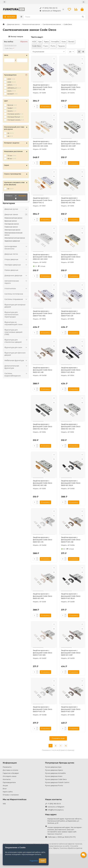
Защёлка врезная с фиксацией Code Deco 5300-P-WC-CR (71, 313)
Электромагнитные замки (15, 238)
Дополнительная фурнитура (16, 367)
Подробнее (34, 861)
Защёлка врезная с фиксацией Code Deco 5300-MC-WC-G (71, 257)
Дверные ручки (16, 209)
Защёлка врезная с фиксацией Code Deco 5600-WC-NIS (43, 596)
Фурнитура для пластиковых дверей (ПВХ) (13, 332)
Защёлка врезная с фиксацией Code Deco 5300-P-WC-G (43, 200)
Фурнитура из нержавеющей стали (13, 323)
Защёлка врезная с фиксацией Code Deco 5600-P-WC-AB (71, 540)
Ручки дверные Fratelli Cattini (57, 782)
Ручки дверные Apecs (54, 770)
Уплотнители (16, 289)
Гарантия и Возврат (11, 773)
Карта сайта (8, 792)
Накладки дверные (16, 265)
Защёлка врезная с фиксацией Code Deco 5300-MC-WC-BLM (43, 427)
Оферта (56, 848)
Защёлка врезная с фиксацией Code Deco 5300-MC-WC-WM (43, 257)
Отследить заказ (10, 776)
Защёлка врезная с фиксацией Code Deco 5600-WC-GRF (71, 653)
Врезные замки (11, 221)
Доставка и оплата (10, 770)
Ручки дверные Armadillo (55, 773)
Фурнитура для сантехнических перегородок (11, 315)
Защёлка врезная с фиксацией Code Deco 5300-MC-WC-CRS (71, 87)
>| (66, 746)
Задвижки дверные (12, 241)
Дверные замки (13, 24)
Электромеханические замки (13, 234)
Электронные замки (12, 230)
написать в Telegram (50, 11)
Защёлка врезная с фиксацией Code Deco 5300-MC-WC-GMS (43, 144)
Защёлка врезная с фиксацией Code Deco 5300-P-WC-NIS (43, 313)
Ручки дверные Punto (54, 785)
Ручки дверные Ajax (53, 767)
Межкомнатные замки (31, 24)
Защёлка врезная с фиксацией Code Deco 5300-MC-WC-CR (71, 427)
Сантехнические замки (52, 24)
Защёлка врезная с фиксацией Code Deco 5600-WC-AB (43, 370)
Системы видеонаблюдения (16, 375)
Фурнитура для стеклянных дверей (16, 341)
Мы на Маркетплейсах (15, 799)
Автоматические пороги (16, 282)
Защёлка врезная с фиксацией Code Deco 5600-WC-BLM (71, 483)
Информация (10, 763)
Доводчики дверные (16, 276)
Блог (5, 789)
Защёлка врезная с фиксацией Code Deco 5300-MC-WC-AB (43, 483)
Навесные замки (11, 227)
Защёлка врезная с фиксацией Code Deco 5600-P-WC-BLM (71, 596)
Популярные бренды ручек (60, 763)
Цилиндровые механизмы (16, 248)
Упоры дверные (16, 259)
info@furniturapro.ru (56, 810)
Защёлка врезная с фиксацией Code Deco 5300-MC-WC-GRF (71, 144)
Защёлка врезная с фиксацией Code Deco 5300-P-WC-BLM (71, 370)
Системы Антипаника (14, 294)
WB (4, 804)
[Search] (55, 17)
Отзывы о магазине (11, 795)
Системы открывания (16, 299)
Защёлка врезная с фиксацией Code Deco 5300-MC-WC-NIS (71, 200)
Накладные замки (12, 224)
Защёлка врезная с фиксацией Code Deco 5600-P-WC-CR (43, 709)
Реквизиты (7, 767)
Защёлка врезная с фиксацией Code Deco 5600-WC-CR (43, 540)
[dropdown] (4, 2)
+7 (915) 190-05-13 (48, 8)
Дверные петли (16, 254)
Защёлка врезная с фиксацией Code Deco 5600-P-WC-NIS (43, 653)
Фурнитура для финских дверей (15, 354)
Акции (5, 785)
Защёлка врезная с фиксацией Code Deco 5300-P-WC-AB (43, 87)
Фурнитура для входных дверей (15, 306)
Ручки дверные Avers (54, 776)
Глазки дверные (11, 270)
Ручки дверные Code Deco (56, 779)
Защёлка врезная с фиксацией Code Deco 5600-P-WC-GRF (71, 709)
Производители (9, 782)
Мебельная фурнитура (16, 360)
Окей (43, 861)
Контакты (7, 779)
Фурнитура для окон (16, 347)
